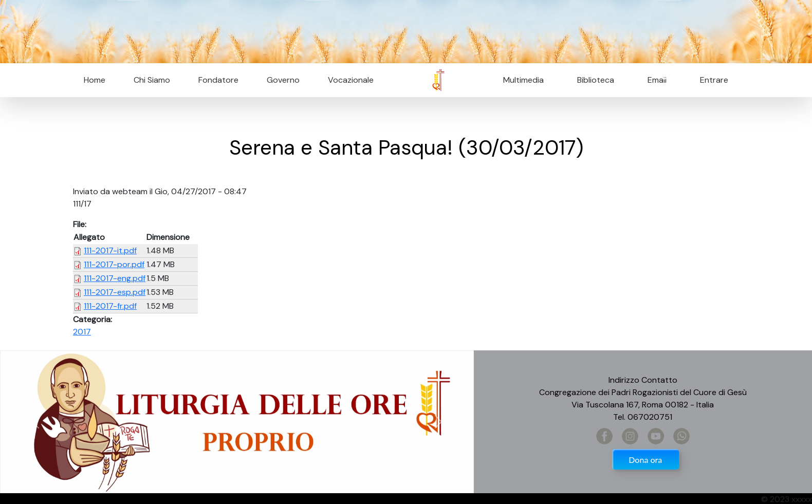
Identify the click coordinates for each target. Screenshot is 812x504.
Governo (283, 80)
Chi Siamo (152, 80)
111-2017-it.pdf (110, 250)
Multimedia (523, 80)
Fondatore (218, 80)
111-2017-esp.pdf (115, 292)
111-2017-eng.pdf (115, 278)
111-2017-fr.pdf (110, 306)
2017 (82, 332)
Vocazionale (351, 80)
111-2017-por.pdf (114, 264)
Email (654, 80)
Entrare (714, 80)
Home (95, 80)
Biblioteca (596, 80)
